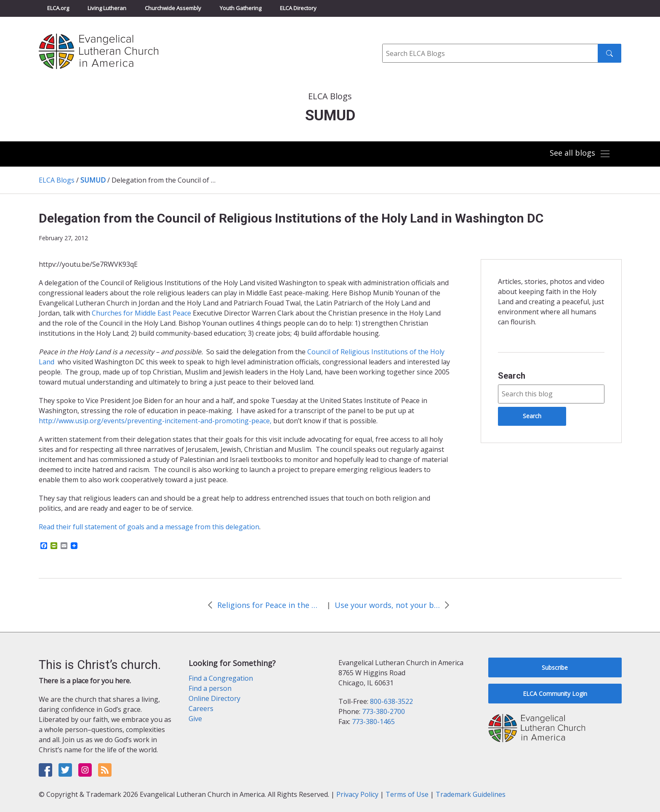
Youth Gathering (241, 8)
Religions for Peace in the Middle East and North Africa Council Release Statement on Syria (270, 605)
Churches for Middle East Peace (142, 313)
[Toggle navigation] (580, 154)
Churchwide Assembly (173, 8)
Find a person (210, 688)
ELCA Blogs (57, 180)
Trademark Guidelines (471, 794)
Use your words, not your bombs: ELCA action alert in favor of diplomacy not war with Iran (387, 605)
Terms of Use (407, 794)
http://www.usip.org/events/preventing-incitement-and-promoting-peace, (155, 421)
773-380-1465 (373, 722)
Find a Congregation (221, 678)
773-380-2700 (383, 711)
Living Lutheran (107, 8)
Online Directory (214, 698)
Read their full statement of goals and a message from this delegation (149, 527)
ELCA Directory (298, 8)
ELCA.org (58, 8)
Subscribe (555, 667)
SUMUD (93, 180)
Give (195, 719)
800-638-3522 (391, 701)
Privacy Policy (357, 794)
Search (512, 376)
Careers (201, 709)
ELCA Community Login (555, 694)
